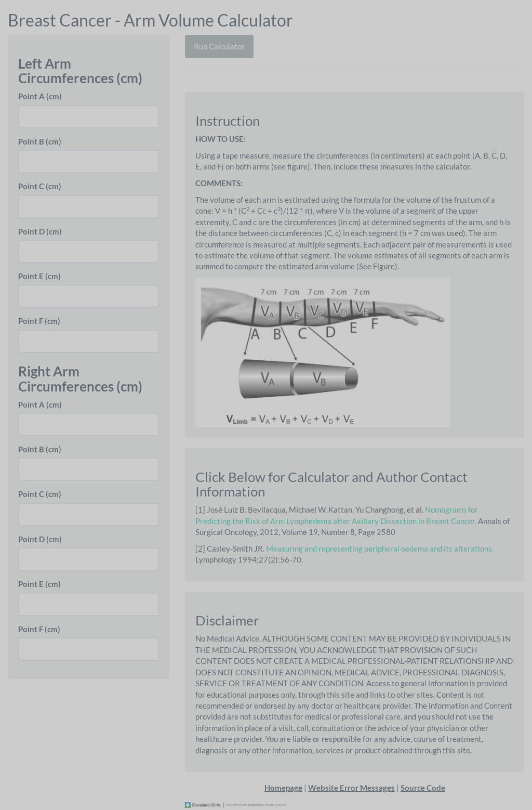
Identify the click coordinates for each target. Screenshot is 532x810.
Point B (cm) (40, 141)
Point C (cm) (40, 186)
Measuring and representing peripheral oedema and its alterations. (380, 548)
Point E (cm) (39, 276)
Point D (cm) (40, 231)
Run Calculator (219, 46)
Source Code (423, 788)
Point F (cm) (39, 321)
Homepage (283, 788)
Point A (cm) (40, 96)
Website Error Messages (351, 788)
